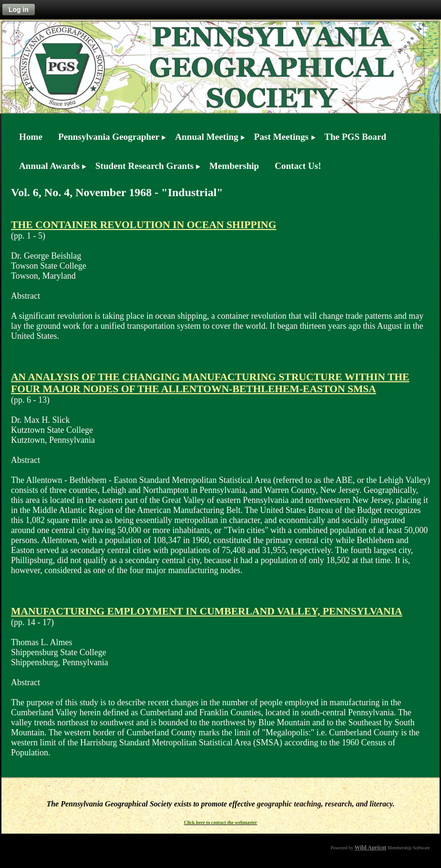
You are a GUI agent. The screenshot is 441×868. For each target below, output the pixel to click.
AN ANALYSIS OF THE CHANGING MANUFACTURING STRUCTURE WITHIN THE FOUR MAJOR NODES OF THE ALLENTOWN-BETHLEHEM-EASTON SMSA (210, 383)
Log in (19, 10)
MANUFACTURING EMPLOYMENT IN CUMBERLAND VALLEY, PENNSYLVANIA (207, 611)
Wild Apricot (371, 847)
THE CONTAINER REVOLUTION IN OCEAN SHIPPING (144, 225)
